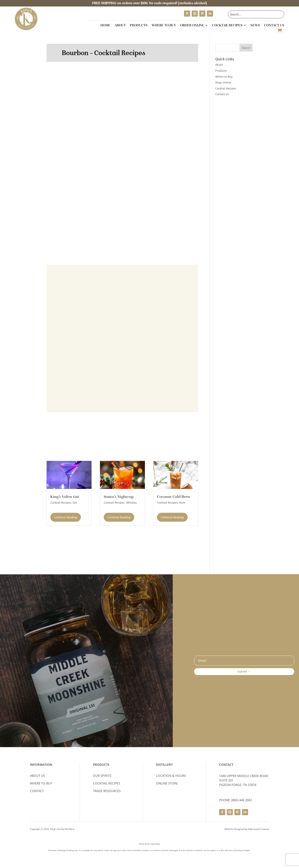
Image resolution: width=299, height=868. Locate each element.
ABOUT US (37, 776)
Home (105, 26)
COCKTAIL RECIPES (107, 783)
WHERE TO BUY (41, 783)
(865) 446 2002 (242, 800)
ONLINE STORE (167, 783)
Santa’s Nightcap (119, 497)
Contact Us (274, 26)
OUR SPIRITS (102, 776)
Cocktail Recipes (227, 26)
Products (139, 26)
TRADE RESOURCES (107, 791)
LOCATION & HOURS (171, 776)
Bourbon (75, 53)
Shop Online (223, 82)
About (120, 26)
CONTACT (37, 791)
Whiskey (131, 503)
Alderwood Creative (258, 829)
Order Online (192, 26)
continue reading (66, 517)
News (255, 26)
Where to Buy (164, 26)
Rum (182, 503)
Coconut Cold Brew (174, 497)
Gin (75, 503)
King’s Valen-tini (65, 497)
